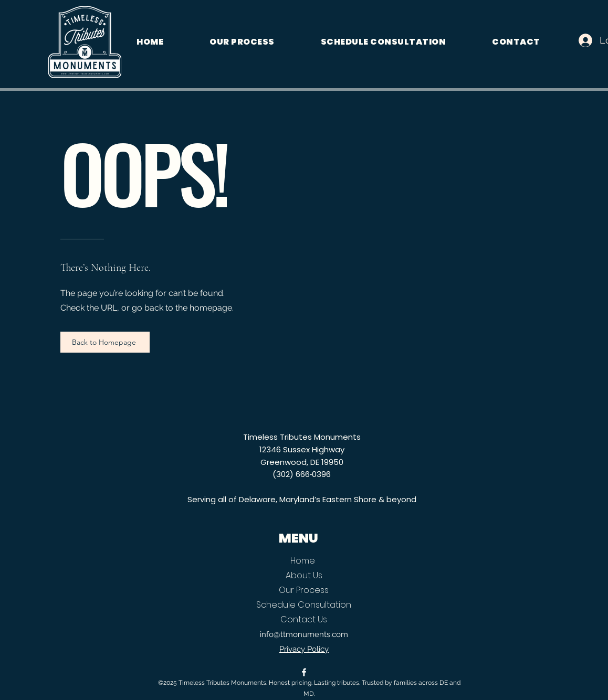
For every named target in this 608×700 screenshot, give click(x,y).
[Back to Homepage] (105, 342)
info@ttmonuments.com (304, 634)
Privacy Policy (304, 649)
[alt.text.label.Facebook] (304, 672)
